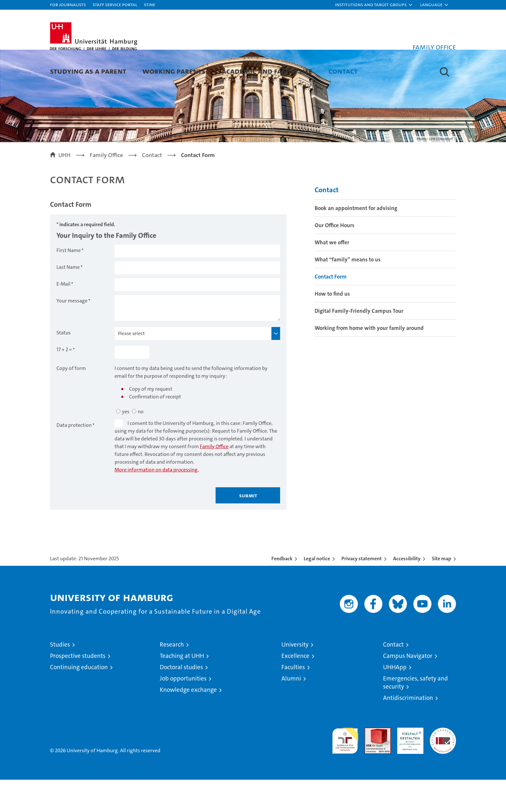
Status (64, 365)
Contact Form (331, 309)
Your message (72, 333)
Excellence (295, 688)
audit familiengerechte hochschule (345, 770)
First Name (69, 283)
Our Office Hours (334, 258)
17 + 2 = (64, 382)
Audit (371, 763)
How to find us (332, 326)
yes (126, 444)
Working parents (174, 71)
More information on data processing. (157, 502)
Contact (343, 71)
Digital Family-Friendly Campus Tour (359, 343)
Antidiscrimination (408, 730)
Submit (248, 528)
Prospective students (78, 688)
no (141, 444)
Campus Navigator (408, 688)
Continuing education (79, 699)
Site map (441, 591)
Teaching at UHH (182, 688)
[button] (374, 5)
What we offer (332, 275)
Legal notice (317, 591)
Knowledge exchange (188, 722)
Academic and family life (267, 71)
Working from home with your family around (369, 360)
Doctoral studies (181, 699)
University (295, 677)
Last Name (68, 299)
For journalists (68, 4)
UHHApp (395, 699)
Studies (60, 677)
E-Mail (63, 316)
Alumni (291, 711)
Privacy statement (362, 591)
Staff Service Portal (115, 4)
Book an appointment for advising (356, 240)
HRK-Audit (409, 763)
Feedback (282, 591)
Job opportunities (183, 711)
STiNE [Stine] (150, 4)
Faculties (293, 699)
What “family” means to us (348, 292)
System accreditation (443, 767)
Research (172, 677)
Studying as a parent (88, 71)
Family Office (214, 479)
